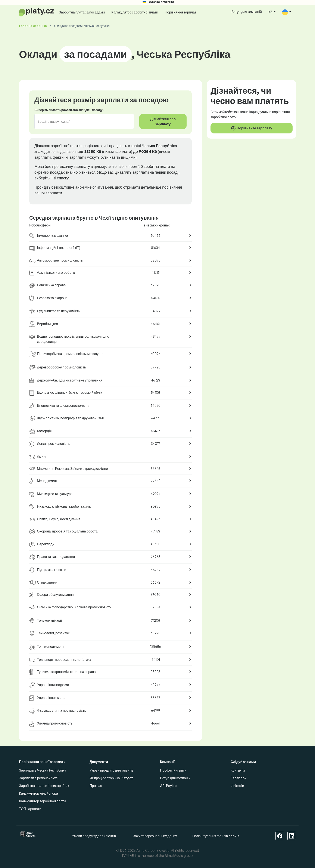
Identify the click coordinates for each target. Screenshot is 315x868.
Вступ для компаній (247, 12)
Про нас (96, 786)
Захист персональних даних (155, 836)
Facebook (239, 778)
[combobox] (82, 121)
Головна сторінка (33, 26)
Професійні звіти (173, 770)
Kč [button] (271, 12)
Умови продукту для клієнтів (112, 770)
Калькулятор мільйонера (38, 793)
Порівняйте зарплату (251, 128)
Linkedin (237, 786)
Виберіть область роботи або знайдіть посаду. (69, 110)
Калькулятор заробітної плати (135, 12)
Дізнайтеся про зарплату (163, 121)
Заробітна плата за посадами (82, 12)
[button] (287, 12)
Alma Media (174, 856)
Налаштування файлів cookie (216, 836)
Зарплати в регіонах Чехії (39, 778)
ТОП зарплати (30, 809)
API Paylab (168, 786)
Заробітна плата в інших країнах (44, 786)
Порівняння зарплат (180, 12)
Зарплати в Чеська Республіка (43, 770)
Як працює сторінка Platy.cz (111, 778)
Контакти (238, 770)
